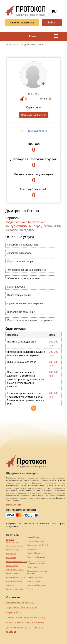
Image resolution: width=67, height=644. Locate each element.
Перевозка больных (36, 557)
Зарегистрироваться (22, 23)
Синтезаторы (12, 566)
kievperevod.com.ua (15, 589)
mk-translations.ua (14, 581)
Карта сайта (14, 612)
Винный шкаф (33, 537)
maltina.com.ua (34, 581)
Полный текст (14, 505)
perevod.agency (13, 573)
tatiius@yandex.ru (37, 131)
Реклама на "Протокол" (20, 602)
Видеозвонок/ (16, 222)
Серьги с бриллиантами (13, 541)
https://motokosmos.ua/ (17, 562)
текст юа (10, 585)
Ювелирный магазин (36, 585)
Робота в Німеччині (36, 541)
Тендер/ (34, 226)
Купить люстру (13, 550)
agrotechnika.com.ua (15, 569)
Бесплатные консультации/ (25, 224)
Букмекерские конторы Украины (37, 572)
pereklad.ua (32, 549)
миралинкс (11, 554)
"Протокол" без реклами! (22, 607)
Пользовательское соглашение (25, 622)
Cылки (30, 589)
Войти (52, 23)
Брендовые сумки (35, 577)
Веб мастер (11, 558)
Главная (11, 44)
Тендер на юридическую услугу (26, 617)
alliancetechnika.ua (15, 546)
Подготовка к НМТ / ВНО (38, 545)
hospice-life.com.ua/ (36, 553)
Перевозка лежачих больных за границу (36, 562)
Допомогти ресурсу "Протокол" (25, 627)
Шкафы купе (32, 567)
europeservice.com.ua (16, 577)
